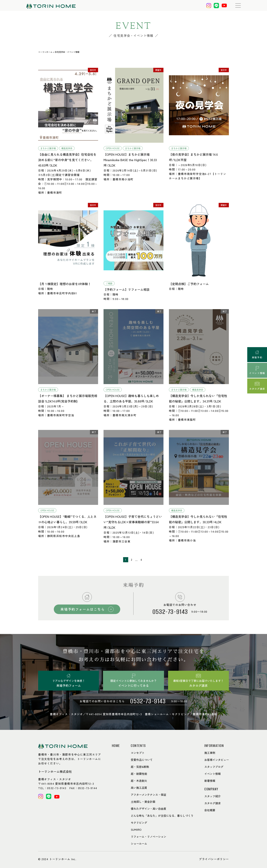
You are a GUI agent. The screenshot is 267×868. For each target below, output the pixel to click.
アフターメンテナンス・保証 (148, 795)
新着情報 (210, 781)
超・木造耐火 (139, 781)
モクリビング (139, 823)
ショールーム (139, 843)
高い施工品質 (139, 788)
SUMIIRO (136, 830)
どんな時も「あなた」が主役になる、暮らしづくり (162, 816)
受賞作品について (142, 760)
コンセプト (138, 753)
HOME (116, 746)
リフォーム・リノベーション (148, 836)
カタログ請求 (213, 803)
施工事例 (210, 753)
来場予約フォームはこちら (83, 609)
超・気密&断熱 (140, 767)
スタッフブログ (214, 767)
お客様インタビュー (217, 760)
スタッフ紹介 (213, 796)
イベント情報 (213, 774)
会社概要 (210, 810)
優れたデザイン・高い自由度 (148, 809)
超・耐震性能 (139, 774)
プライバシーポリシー (214, 859)
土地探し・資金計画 (143, 802)
